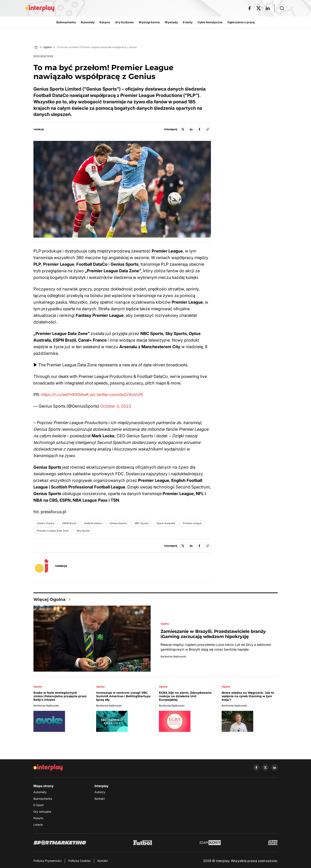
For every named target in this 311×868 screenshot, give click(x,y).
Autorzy (100, 792)
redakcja (39, 129)
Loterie (38, 825)
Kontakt (100, 799)
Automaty (40, 792)
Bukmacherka (43, 799)
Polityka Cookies (79, 861)
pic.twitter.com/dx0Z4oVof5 (116, 395)
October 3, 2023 (116, 406)
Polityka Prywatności (47, 861)
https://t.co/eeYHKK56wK (65, 395)
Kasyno (38, 818)
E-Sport (39, 805)
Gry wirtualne (42, 812)
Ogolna (47, 47)
